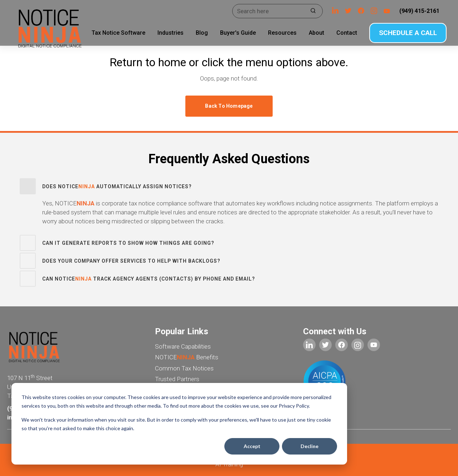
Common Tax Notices (184, 368)
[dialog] (179, 424)
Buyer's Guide (233, 33)
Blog (197, 33)
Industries (165, 33)
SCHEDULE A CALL (403, 33)
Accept (252, 446)
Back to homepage (229, 106)
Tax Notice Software (113, 33)
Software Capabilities (183, 346)
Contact (342, 33)
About (311, 33)
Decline (310, 446)
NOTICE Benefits (187, 357)
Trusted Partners (177, 379)
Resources (277, 33)
